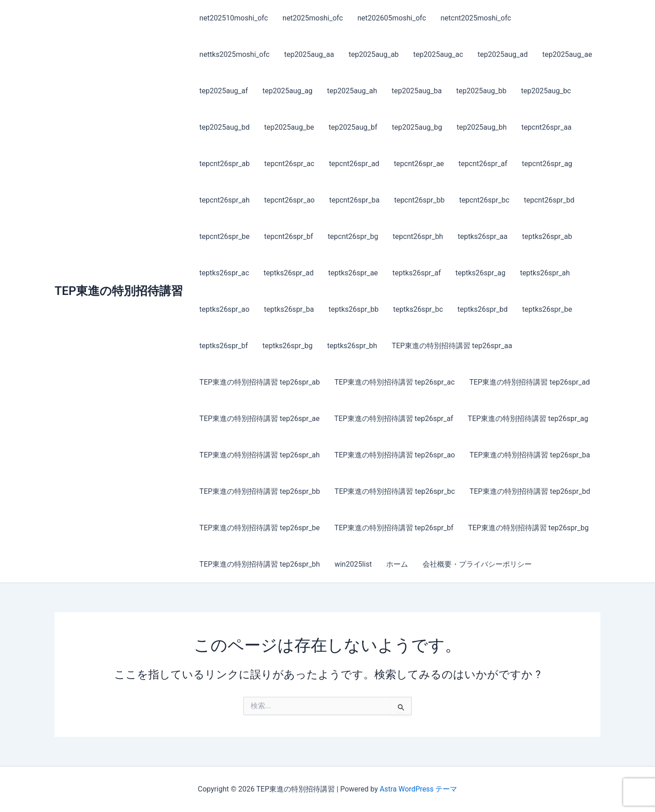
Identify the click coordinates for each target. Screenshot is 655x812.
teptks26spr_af (417, 273)
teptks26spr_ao (224, 309)
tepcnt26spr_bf (289, 236)
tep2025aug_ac (438, 54)
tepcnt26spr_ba (355, 200)
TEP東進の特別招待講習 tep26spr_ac (394, 382)
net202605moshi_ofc (392, 18)
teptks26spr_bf (224, 346)
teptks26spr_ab (547, 236)
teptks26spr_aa (483, 236)
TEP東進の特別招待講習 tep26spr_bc (395, 491)
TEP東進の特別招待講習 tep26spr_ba (530, 455)
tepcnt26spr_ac (289, 164)
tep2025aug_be (289, 127)
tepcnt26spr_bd (549, 200)
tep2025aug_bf (353, 127)
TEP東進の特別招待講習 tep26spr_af (394, 419)
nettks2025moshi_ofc (234, 54)
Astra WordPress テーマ (418, 789)
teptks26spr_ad (289, 273)
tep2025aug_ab (373, 54)
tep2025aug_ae (567, 54)
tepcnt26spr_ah (224, 200)
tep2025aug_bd (224, 127)
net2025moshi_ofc (313, 18)
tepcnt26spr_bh (418, 236)
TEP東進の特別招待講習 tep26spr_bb (259, 491)
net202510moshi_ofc (234, 18)
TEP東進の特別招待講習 (119, 291)
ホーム (397, 564)
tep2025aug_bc (546, 91)
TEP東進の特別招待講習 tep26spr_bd (530, 491)
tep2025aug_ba (417, 91)
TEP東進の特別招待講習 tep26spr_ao (395, 455)
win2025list (353, 564)
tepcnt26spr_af (483, 164)
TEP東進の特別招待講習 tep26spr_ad (530, 382)
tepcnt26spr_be (224, 236)
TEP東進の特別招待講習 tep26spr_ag (528, 419)
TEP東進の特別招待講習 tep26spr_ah (259, 455)
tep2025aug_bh (482, 127)
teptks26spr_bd (483, 309)
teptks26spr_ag (480, 273)
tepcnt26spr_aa (546, 127)
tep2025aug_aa (309, 54)
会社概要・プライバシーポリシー (477, 564)
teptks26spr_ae (353, 273)
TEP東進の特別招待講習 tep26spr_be (259, 528)
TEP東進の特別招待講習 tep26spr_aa (452, 346)
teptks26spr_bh (352, 346)
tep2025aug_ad (503, 54)
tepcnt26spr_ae (419, 164)
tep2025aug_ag (287, 91)
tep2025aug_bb (481, 91)
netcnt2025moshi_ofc (476, 18)
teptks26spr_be (547, 309)
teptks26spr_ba (289, 309)
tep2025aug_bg (417, 127)
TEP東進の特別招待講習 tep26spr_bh (259, 564)
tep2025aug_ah (352, 91)
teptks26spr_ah (545, 273)
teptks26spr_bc (418, 309)
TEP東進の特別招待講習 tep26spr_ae (259, 419)
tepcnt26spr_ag (547, 164)
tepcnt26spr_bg (353, 236)
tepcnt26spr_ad (354, 164)
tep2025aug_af (224, 91)
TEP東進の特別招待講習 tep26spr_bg (528, 528)
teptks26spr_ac (224, 273)
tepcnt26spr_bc (484, 200)
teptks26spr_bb (353, 309)
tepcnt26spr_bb (419, 200)
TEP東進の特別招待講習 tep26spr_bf (394, 528)
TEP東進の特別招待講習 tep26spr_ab (259, 382)
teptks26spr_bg (287, 346)
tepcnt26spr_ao (290, 200)
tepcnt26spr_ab (224, 164)
